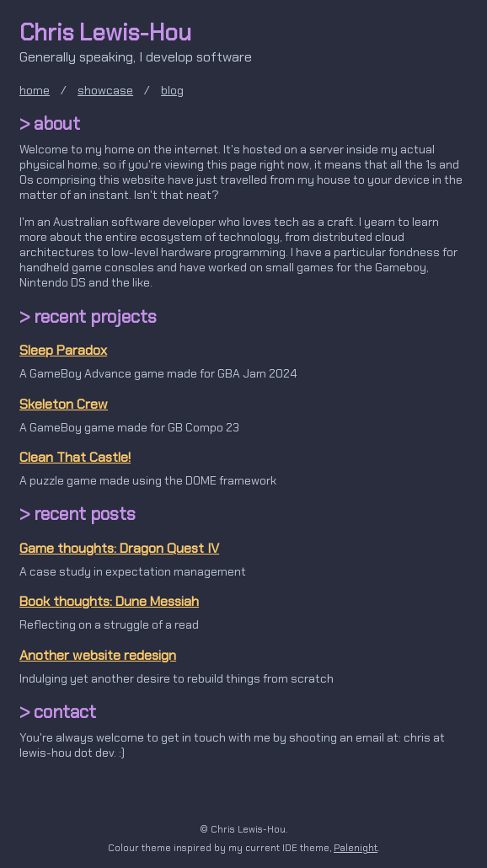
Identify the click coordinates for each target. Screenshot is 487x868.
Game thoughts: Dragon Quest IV (119, 548)
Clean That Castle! (75, 457)
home (35, 90)
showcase (105, 90)
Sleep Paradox (63, 350)
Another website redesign (98, 655)
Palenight (356, 848)
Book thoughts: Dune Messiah (109, 601)
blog (172, 90)
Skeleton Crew (64, 404)
